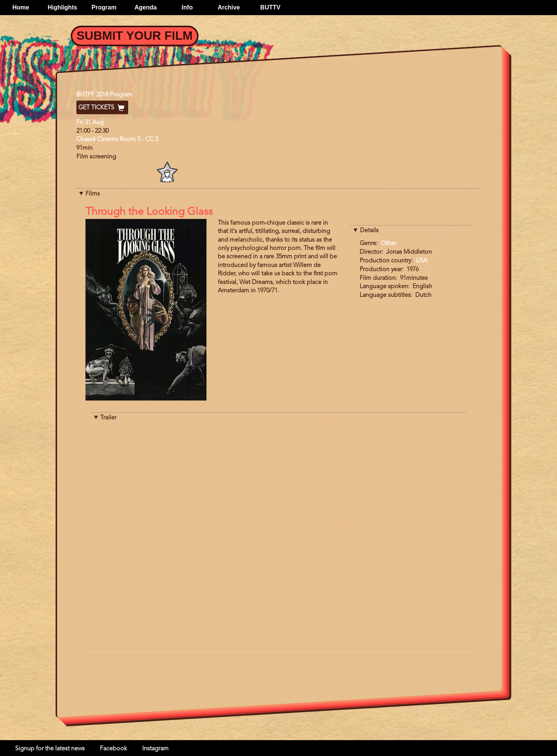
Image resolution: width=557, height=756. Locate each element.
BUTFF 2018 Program (105, 95)
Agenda (146, 7)
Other (389, 244)
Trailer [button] (108, 418)
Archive (229, 7)
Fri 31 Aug (90, 123)
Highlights (62, 7)
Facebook (113, 749)
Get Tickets (102, 108)
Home (21, 7)
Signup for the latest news (50, 749)
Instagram (155, 749)
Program (104, 7)
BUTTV (270, 7)
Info (187, 7)
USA (421, 261)
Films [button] (93, 194)
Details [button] (369, 231)
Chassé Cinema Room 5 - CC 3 (117, 140)
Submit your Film (135, 36)
